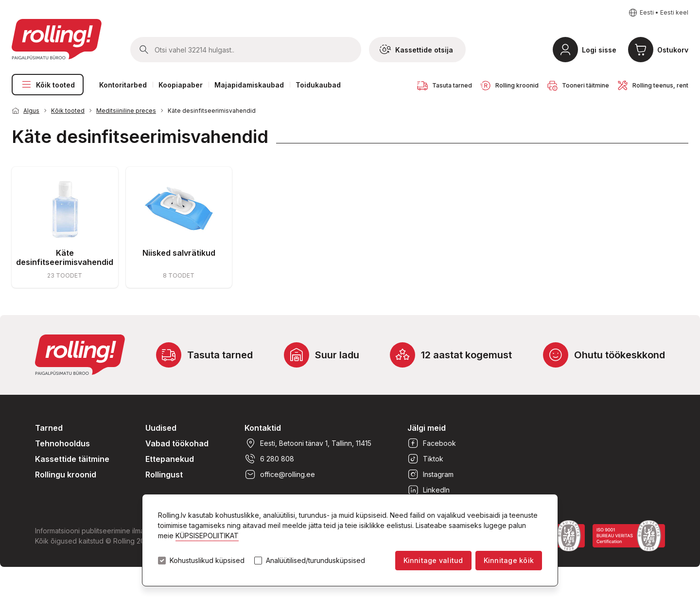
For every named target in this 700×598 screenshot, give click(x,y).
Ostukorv (673, 50)
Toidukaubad (318, 85)
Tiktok (425, 459)
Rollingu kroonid (66, 475)
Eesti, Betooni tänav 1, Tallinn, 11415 (308, 443)
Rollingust (164, 475)
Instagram (430, 475)
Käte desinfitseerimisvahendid (212, 111)
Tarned (49, 428)
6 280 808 (269, 459)
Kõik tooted (48, 85)
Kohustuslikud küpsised (207, 561)
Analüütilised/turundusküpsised (315, 561)
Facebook (432, 443)
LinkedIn (429, 490)
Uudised (161, 428)
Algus (31, 111)
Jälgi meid (427, 428)
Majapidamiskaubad (249, 85)
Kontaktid (263, 428)
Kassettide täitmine (72, 459)
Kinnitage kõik (509, 560)
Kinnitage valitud (433, 560)
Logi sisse (599, 50)
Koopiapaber (181, 85)
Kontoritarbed (123, 85)
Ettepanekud (170, 459)
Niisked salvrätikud (179, 253)
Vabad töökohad (177, 443)
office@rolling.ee (280, 475)
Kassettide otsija (416, 50)
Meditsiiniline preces (126, 111)
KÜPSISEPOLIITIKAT (207, 536)
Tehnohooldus (62, 443)
